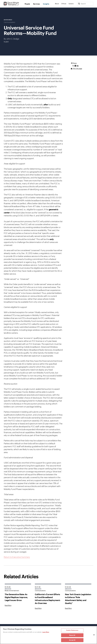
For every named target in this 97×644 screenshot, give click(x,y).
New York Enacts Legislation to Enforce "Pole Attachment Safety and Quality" (78, 599)
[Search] (79, 4)
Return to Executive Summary (17, 557)
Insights (46, 4)
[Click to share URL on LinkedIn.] (78, 66)
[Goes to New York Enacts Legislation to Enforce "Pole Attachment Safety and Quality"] (68, 608)
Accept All (72, 640)
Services (36, 4)
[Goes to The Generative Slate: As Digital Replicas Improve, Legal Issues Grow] (8, 606)
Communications (9, 22)
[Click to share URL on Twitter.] (73, 66)
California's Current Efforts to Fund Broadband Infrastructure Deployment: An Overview (48, 599)
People (27, 4)
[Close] (94, 635)
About (57, 4)
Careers (71, 4)
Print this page (77, 69)
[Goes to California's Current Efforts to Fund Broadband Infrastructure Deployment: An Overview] (38, 608)
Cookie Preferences (72, 630)
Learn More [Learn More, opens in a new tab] (46, 632)
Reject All (72, 635)
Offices (64, 4)
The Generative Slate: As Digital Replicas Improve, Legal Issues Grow (16, 597)
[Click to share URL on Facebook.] (75, 66)
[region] (48, 635)
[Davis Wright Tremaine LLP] (11, 4)
